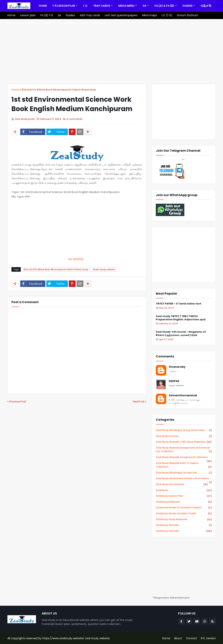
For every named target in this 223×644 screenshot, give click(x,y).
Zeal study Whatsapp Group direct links (184, 430)
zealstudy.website (184, 531)
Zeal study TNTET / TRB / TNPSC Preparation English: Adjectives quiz (181, 318)
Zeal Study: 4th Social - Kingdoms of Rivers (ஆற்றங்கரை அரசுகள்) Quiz (181, 334)
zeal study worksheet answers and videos (184, 478)
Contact (191, 638)
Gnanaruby (177, 367)
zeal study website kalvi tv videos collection (184, 465)
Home (15, 90)
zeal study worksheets (182, 484)
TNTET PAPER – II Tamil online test (179, 304)
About (178, 638)
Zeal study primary (184, 436)
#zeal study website (104, 269)
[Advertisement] (112, 51)
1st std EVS (77, 259)
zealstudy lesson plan (184, 496)
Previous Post (18, 402)
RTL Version (208, 638)
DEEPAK (174, 381)
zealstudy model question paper (184, 513)
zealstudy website (184, 525)
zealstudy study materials (184, 519)
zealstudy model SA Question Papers (184, 508)
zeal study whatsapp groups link (184, 473)
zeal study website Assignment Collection (184, 457)
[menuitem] (43, 6)
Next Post (139, 402)
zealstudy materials (184, 502)
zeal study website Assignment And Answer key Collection (184, 450)
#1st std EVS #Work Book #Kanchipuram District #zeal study (59, 90)
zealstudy (184, 490)
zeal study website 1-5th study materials (184, 442)
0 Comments (74, 119)
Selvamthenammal (183, 395)
